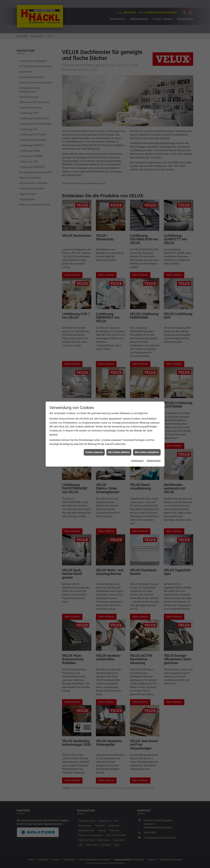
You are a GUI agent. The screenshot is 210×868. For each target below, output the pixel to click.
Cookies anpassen (94, 452)
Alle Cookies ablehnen (119, 452)
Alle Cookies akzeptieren (147, 452)
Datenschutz (154, 461)
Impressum (137, 461)
